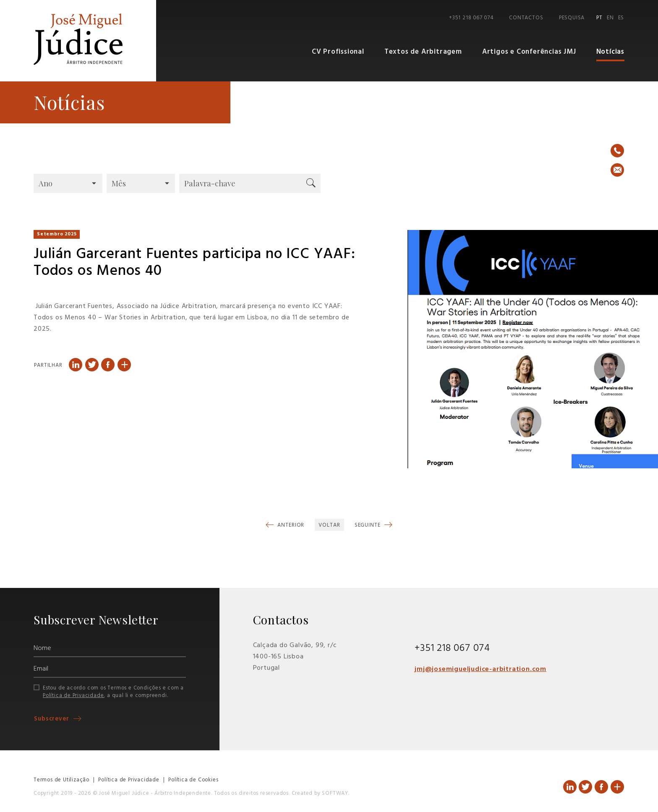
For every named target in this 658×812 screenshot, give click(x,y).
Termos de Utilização (61, 780)
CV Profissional (338, 52)
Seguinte (368, 525)
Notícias (610, 52)
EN (610, 18)
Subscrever (53, 719)
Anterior (290, 525)
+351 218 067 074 (471, 18)
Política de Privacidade (73, 696)
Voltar (329, 525)
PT (599, 18)
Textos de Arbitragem (423, 52)
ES (621, 18)
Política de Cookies (193, 780)
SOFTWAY (335, 793)
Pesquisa (572, 18)
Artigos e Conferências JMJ (529, 52)
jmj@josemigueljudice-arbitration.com (480, 669)
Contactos (526, 18)
